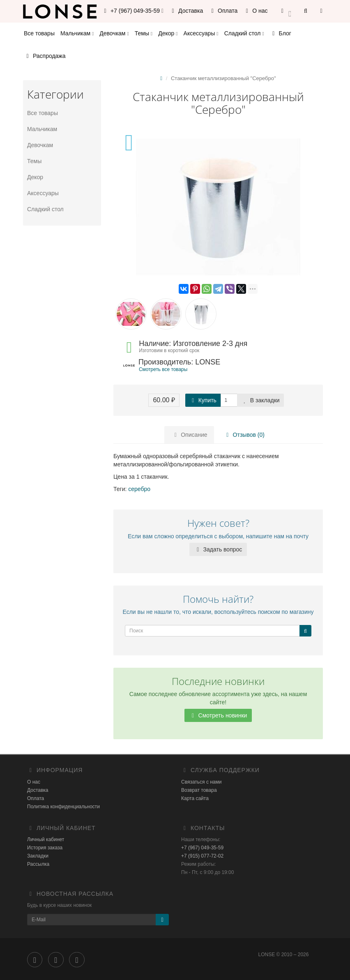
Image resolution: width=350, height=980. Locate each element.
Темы (144, 33)
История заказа (45, 848)
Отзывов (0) (243, 435)
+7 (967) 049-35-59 (202, 848)
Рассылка (38, 864)
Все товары (39, 33)
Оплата (223, 11)
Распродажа (45, 56)
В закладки (260, 400)
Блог (281, 33)
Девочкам (114, 33)
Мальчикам (77, 33)
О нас (255, 11)
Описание (189, 435)
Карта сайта (195, 798)
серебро (139, 489)
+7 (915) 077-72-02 (202, 856)
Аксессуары (201, 33)
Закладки (38, 856)
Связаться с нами (201, 782)
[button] (286, 11)
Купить (203, 400)
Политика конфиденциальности (63, 807)
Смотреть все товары (163, 369)
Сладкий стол (244, 33)
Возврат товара (199, 790)
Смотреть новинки (218, 715)
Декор (168, 33)
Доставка (186, 11)
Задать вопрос (218, 549)
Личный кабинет (46, 839)
